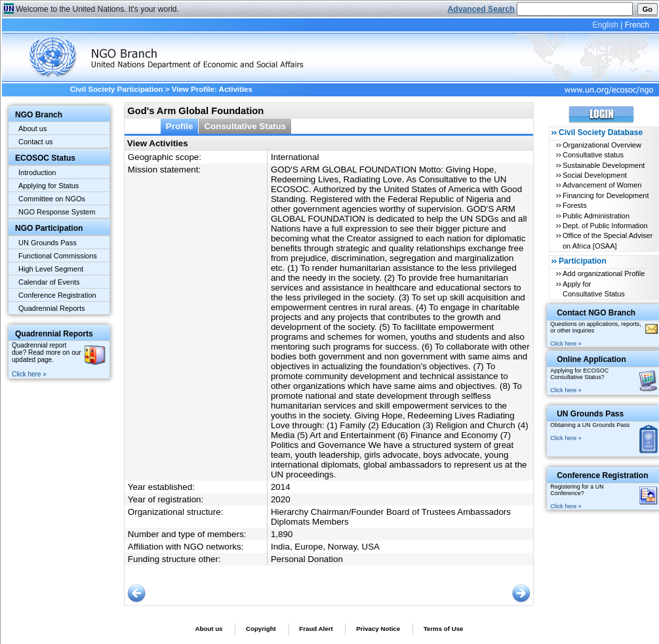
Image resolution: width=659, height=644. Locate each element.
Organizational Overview (602, 145)
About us (32, 129)
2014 (281, 487)
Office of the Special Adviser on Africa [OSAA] (608, 240)
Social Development (595, 175)
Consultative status (593, 155)
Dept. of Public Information (605, 226)
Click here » (29, 374)
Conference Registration (57, 295)
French (637, 25)
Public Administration (596, 216)
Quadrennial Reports (52, 308)
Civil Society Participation (117, 89)
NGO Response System (57, 212)
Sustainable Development (604, 165)
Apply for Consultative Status (594, 289)
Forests (575, 205)
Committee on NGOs (52, 199)
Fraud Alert (316, 629)
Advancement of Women (602, 185)
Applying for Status (49, 186)
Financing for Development (606, 195)
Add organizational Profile (604, 273)
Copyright (261, 629)
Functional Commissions (58, 256)
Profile (180, 126)
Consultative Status (245, 126)
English (605, 25)
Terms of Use (444, 629)
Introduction (37, 172)
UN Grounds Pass (48, 243)
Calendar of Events (49, 282)
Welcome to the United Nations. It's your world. (97, 9)
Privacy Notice (378, 629)
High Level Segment (51, 269)
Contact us (36, 142)
